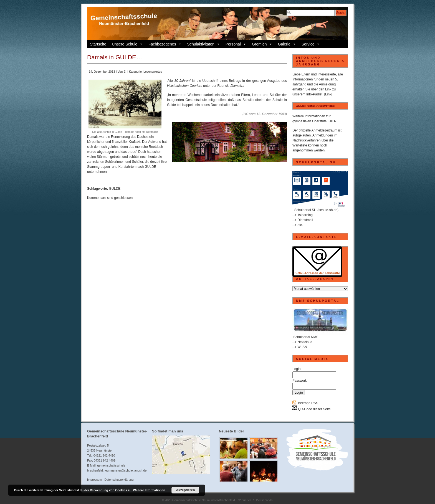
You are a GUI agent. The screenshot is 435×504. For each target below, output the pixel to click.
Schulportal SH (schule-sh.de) (316, 210)
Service (311, 44)
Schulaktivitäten (204, 44)
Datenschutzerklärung (119, 480)
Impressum (94, 480)
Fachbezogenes (165, 44)
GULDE (115, 189)
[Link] (328, 94)
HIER (332, 121)
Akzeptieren (185, 490)
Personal (236, 44)
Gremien (262, 44)
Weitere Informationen (149, 490)
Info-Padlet (314, 94)
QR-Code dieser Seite (312, 409)
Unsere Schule (127, 44)
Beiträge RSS (308, 403)
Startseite (98, 44)
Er (125, 72)
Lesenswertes (153, 72)
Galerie (287, 44)
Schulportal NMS (306, 337)
